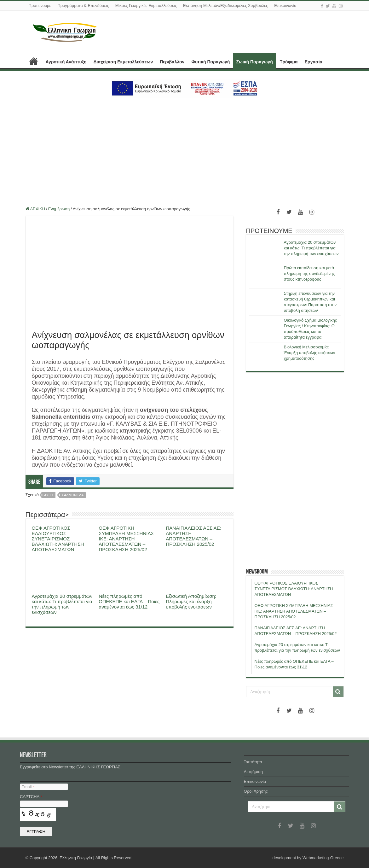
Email (28, 787)
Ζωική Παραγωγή (254, 62)
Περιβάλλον (172, 62)
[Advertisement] (184, 149)
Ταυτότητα (253, 762)
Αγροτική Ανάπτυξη (66, 62)
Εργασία (314, 62)
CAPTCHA (31, 797)
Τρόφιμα (289, 62)
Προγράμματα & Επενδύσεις (83, 6)
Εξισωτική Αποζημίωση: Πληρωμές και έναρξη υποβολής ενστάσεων (191, 601)
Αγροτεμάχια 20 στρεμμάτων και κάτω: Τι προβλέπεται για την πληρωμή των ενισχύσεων (62, 604)
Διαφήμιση (253, 772)
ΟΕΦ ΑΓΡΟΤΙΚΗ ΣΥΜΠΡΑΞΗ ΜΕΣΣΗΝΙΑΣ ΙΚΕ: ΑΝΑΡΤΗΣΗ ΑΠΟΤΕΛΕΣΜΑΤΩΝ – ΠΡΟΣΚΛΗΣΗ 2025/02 (126, 539)
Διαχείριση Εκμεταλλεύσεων (123, 62)
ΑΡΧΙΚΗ (34, 61)
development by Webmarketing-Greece (308, 858)
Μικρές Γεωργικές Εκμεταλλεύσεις (146, 6)
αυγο (49, 495)
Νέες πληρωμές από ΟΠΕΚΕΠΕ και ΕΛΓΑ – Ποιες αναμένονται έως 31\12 (129, 601)
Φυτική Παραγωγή (210, 62)
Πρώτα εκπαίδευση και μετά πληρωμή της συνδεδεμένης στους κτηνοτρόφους (309, 274)
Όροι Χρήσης (256, 791)
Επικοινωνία (285, 6)
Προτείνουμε (40, 6)
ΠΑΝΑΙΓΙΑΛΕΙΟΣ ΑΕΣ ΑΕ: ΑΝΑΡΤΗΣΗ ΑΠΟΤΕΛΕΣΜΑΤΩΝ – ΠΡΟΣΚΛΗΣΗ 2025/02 (193, 536)
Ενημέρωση (59, 209)
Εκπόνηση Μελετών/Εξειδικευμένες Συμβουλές (225, 6)
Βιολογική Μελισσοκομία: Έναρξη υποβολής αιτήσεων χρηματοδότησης (310, 353)
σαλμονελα (73, 495)
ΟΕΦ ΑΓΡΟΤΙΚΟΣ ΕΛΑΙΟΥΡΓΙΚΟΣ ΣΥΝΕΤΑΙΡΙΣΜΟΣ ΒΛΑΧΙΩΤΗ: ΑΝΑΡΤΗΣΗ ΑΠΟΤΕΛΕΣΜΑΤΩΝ (58, 539)
